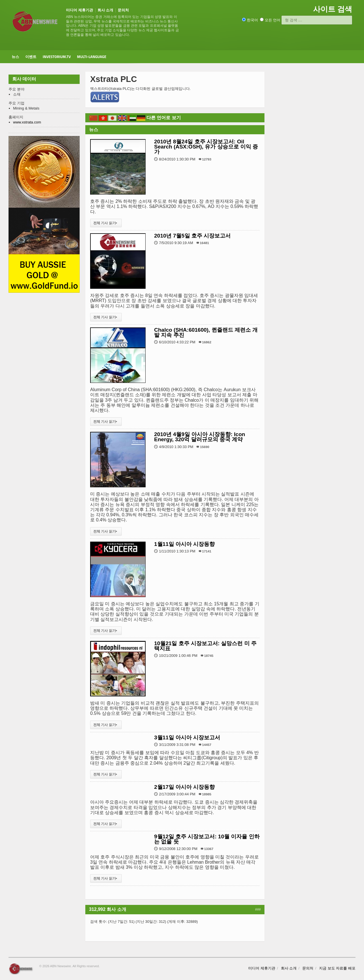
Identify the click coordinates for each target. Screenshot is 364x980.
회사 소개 (106, 10)
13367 (209, 849)
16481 (205, 243)
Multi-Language (92, 57)
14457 (207, 745)
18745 (209, 656)
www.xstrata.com (27, 122)
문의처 (123, 10)
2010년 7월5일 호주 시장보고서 (192, 236)
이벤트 (31, 57)
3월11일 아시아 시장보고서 (187, 737)
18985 (207, 794)
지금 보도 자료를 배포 (337, 968)
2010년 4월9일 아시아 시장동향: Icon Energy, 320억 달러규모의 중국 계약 (200, 437)
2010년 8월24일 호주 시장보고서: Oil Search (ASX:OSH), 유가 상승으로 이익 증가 (206, 147)
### (258, 909)
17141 (207, 551)
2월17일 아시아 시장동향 (184, 787)
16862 (207, 342)
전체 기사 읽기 (106, 223)
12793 (207, 159)
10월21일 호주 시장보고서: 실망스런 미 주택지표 (205, 646)
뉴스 (15, 57)
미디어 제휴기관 (79, 10)
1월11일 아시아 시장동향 (184, 544)
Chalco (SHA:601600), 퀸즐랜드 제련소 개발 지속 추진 (206, 332)
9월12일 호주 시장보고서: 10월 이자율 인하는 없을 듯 (207, 839)
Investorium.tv (57, 57)
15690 (205, 447)
